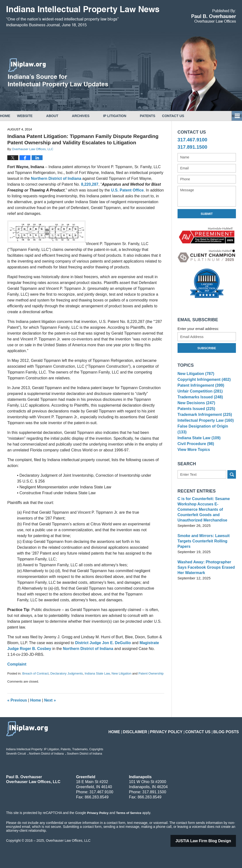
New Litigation (122, 673)
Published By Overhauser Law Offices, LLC (214, 16)
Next (50, 700)
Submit (207, 214)
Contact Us (193, 116)
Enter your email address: (198, 329)
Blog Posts (228, 729)
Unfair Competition (199, 397)
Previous (17, 700)
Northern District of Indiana (56, 178)
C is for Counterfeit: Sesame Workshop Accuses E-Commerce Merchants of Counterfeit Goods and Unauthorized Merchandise (206, 522)
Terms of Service (128, 813)
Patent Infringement (199, 389)
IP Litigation (128, 116)
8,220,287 (90, 184)
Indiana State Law (97, 673)
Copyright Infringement (202, 382)
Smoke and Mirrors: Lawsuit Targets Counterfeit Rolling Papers (202, 551)
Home (12, 116)
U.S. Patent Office (127, 190)
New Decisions (195, 412)
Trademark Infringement (203, 427)
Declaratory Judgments (67, 673)
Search (232, 490)
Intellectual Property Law (204, 434)
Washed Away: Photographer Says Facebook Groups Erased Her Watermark (204, 578)
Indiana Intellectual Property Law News (83, 17)
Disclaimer (149, 729)
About (66, 116)
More (232, 116)
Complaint (17, 664)
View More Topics (193, 464)
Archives (94, 116)
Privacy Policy (176, 729)
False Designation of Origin (206, 442)
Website (38, 116)
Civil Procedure (195, 457)
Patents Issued (195, 419)
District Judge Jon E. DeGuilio (103, 643)
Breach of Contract (35, 673)
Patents (161, 116)
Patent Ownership (151, 673)
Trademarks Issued (199, 404)
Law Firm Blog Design (209, 841)
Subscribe (207, 348)
